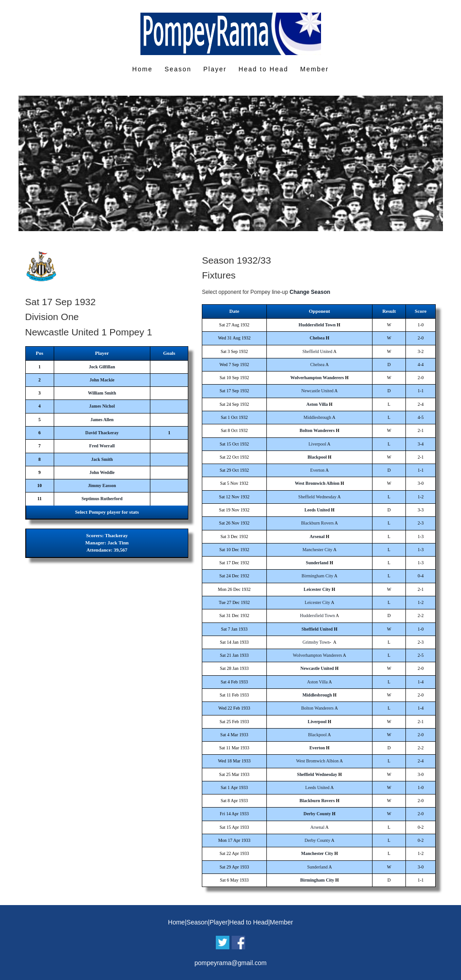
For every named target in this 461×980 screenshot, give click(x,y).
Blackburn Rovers (318, 523)
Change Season (310, 292)
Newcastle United (317, 391)
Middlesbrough (317, 417)
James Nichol (102, 406)
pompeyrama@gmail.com (231, 963)
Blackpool (317, 457)
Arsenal (317, 536)
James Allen (102, 420)
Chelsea (317, 338)
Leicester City (317, 589)
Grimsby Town (316, 642)
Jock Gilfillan (102, 367)
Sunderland (317, 563)
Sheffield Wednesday (318, 497)
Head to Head (263, 69)
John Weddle (102, 472)
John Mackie (102, 380)
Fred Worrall (102, 446)
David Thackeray (102, 433)
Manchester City (317, 550)
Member (314, 69)
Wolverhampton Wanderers (317, 378)
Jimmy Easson (102, 485)
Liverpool (317, 444)
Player (215, 69)
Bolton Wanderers (317, 430)
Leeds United (317, 510)
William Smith (102, 393)
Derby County (317, 814)
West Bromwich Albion (317, 483)
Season (178, 69)
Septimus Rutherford (102, 499)
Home (142, 69)
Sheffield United (317, 351)
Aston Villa (317, 404)
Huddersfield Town (317, 325)
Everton (317, 470)
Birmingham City (317, 576)
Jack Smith (102, 459)
